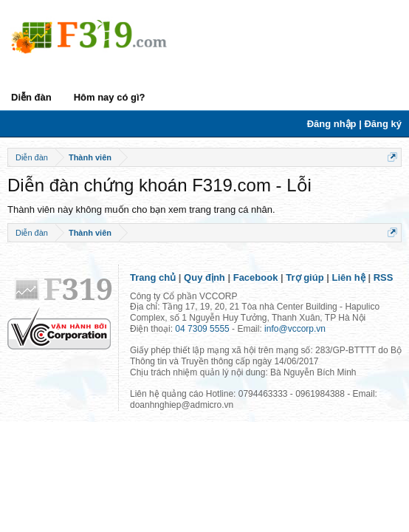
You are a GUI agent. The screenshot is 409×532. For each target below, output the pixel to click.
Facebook (256, 277)
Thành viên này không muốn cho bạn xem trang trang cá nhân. (141, 209)
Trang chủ (153, 277)
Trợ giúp (305, 277)
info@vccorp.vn (295, 329)
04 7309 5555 (202, 329)
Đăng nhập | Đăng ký (354, 124)
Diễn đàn (31, 97)
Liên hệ (349, 277)
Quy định (205, 277)
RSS (384, 277)
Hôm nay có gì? (110, 97)
